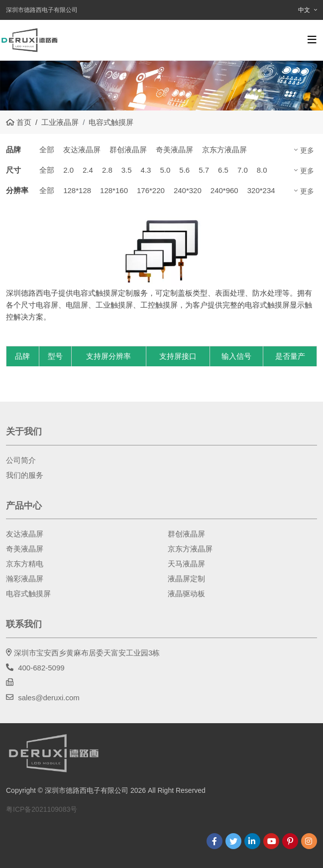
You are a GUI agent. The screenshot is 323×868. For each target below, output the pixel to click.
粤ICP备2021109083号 (42, 809)
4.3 (146, 170)
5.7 (204, 170)
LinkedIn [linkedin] (252, 841)
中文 (304, 10)
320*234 (261, 190)
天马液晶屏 (186, 564)
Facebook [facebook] (215, 841)
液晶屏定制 (186, 579)
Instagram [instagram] (309, 841)
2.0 (68, 170)
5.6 (184, 170)
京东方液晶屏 (224, 150)
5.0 (165, 170)
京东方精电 (25, 564)
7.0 (243, 170)
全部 (47, 150)
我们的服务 (25, 475)
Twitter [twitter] (233, 841)
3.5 (127, 170)
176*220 (151, 190)
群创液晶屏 (128, 150)
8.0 (262, 170)
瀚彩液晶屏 (25, 579)
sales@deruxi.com (49, 698)
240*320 (188, 190)
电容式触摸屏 (28, 594)
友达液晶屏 (82, 150)
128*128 (77, 190)
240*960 (224, 190)
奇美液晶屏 (174, 150)
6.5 (223, 170)
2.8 (107, 170)
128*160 (114, 190)
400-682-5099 (41, 668)
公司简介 (21, 460)
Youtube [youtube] (271, 841)
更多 (307, 150)
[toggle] (312, 40)
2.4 (88, 170)
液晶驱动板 (186, 594)
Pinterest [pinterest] (290, 841)
